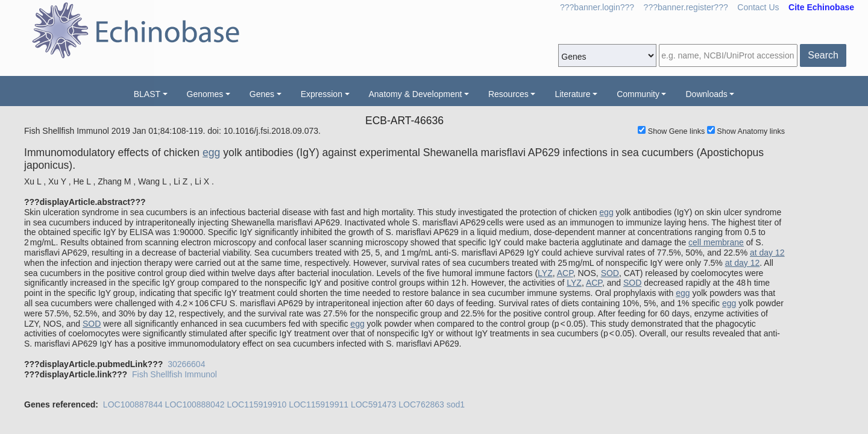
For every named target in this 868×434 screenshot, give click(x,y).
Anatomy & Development (416, 94)
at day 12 (767, 253)
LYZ (545, 273)
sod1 (456, 404)
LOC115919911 (319, 404)
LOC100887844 (133, 404)
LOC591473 (374, 404)
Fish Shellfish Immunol (175, 374)
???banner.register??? (686, 7)
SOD (610, 273)
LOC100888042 (195, 404)
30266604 (186, 364)
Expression (322, 94)
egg (211, 153)
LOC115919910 (256, 404)
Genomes (205, 94)
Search (823, 55)
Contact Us (758, 7)
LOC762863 (421, 404)
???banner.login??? (597, 7)
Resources (508, 94)
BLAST (147, 94)
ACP (565, 273)
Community (638, 94)
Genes (262, 94)
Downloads (706, 94)
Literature (572, 94)
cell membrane (716, 242)
